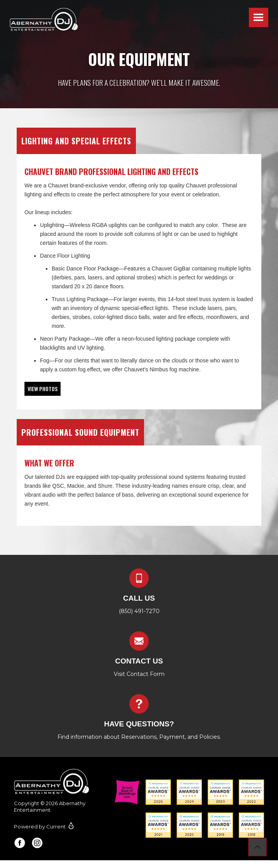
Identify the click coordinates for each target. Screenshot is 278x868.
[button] (259, 17)
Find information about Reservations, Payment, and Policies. (139, 737)
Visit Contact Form (139, 674)
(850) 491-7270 (139, 611)
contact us (139, 661)
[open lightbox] (43, 389)
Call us (139, 598)
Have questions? (139, 724)
